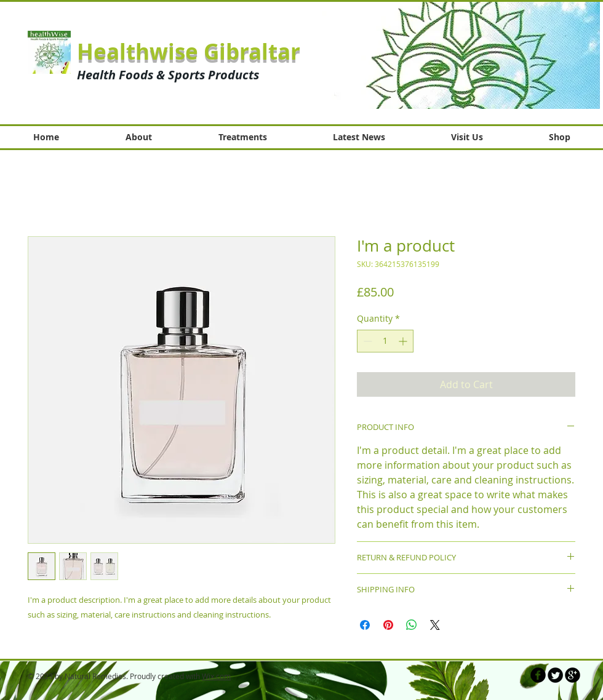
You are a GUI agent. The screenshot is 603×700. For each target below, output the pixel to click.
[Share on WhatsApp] (412, 625)
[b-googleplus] (573, 675)
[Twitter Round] (555, 675)
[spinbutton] (385, 341)
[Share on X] (435, 625)
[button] (461, 55)
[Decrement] (366, 341)
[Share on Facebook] (365, 625)
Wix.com (216, 676)
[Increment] (404, 341)
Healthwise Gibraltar (189, 52)
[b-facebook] (538, 675)
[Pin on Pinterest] (388, 625)
